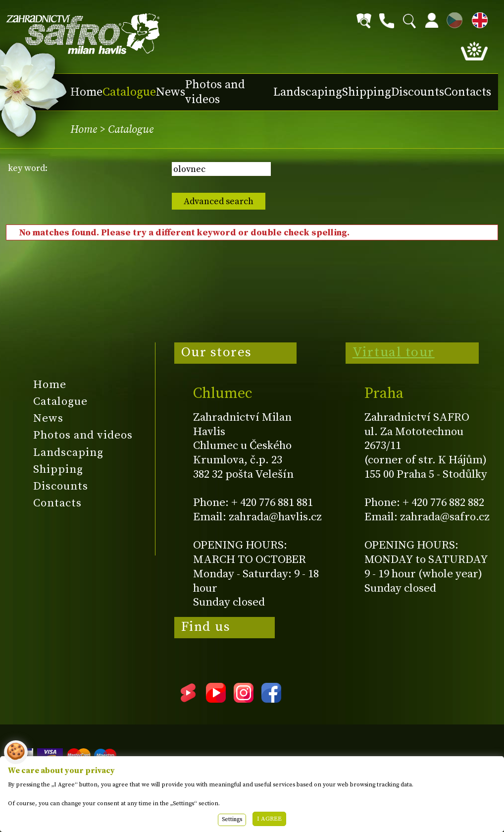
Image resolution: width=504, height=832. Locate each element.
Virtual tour (394, 352)
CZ (452, 19)
